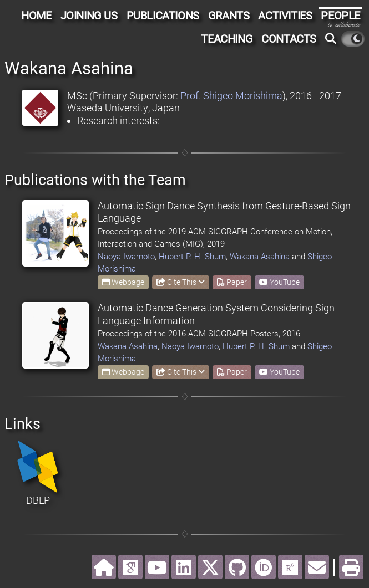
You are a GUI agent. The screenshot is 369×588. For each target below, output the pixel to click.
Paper (232, 282)
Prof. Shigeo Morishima (231, 96)
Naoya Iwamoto (126, 257)
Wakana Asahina (260, 257)
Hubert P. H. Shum (192, 257)
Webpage (123, 282)
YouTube (279, 282)
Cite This (181, 282)
